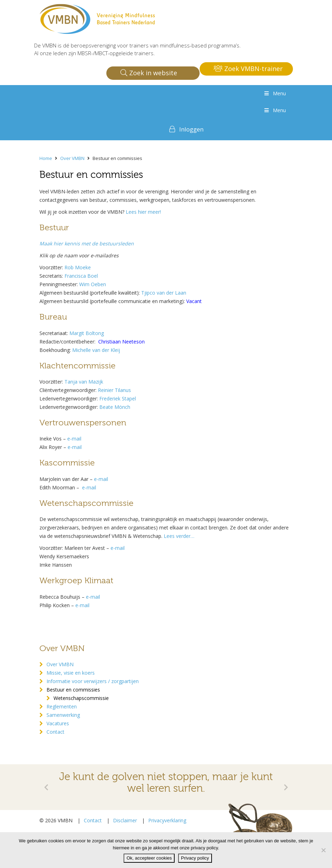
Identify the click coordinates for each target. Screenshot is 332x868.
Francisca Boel (81, 276)
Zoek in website (149, 73)
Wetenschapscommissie (81, 698)
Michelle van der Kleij (96, 350)
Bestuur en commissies (73, 690)
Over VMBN (60, 664)
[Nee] (323, 850)
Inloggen (191, 129)
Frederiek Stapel (118, 398)
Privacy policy (195, 858)
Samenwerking (63, 715)
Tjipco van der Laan (164, 293)
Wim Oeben (93, 284)
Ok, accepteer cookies (149, 858)
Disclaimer (125, 820)
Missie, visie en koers (71, 673)
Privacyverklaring (167, 820)
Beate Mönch (115, 407)
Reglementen (62, 706)
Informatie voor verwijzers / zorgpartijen (93, 681)
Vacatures (58, 723)
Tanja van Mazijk (84, 382)
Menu (275, 93)
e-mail (101, 479)
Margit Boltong (87, 333)
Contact (55, 732)
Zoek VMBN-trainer (248, 69)
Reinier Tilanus (114, 390)
